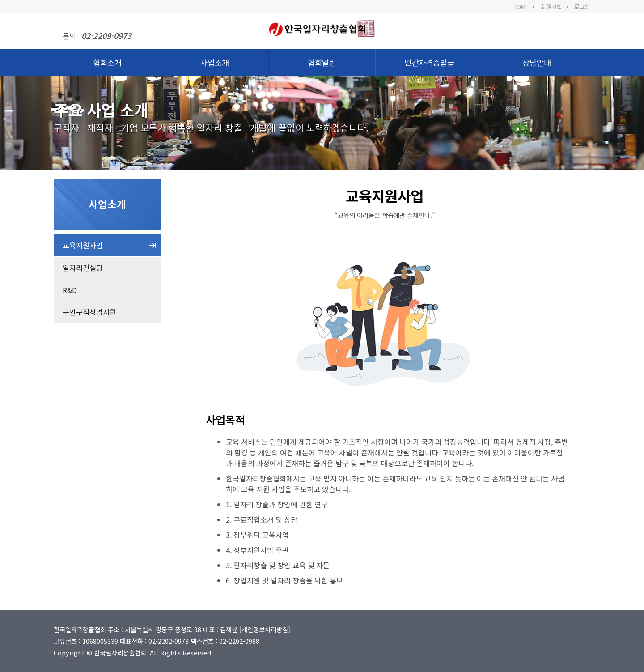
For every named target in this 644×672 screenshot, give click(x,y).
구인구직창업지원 (89, 312)
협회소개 (107, 62)
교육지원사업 (83, 245)
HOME (521, 6)
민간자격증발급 (429, 62)
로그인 (582, 6)
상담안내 (537, 62)
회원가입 (551, 6)
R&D (70, 290)
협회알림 (322, 62)
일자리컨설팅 (83, 268)
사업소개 (215, 62)
